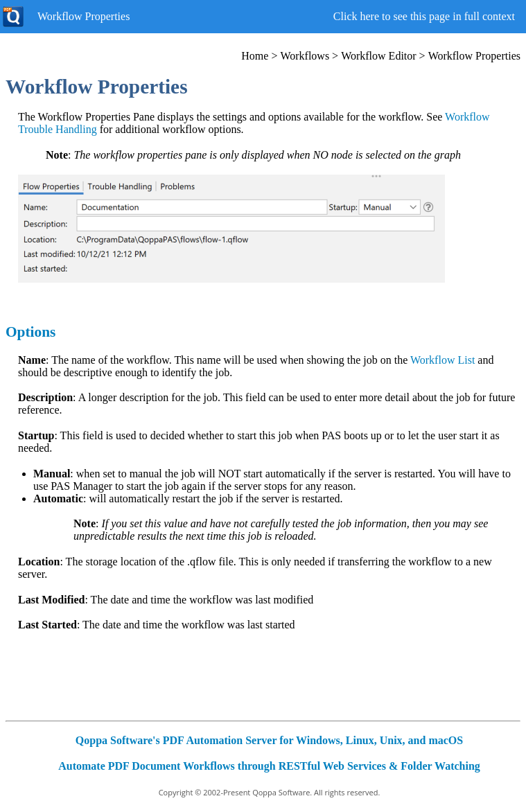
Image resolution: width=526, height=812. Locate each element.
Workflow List (442, 360)
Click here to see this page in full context (424, 16)
